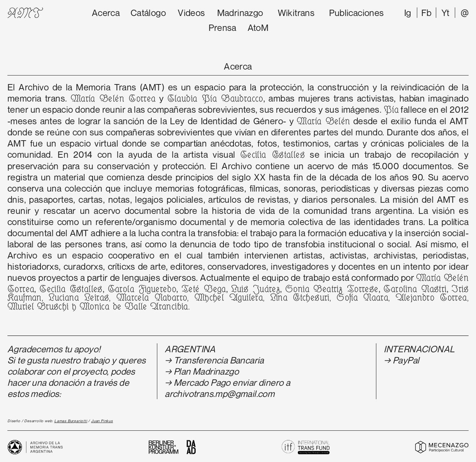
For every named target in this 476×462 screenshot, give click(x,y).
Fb (427, 13)
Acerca (106, 13)
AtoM (258, 28)
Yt (446, 13)
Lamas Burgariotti (71, 421)
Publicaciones (356, 13)
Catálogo (148, 13)
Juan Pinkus (102, 421)
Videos (191, 13)
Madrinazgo (240, 13)
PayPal (406, 360)
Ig (408, 13)
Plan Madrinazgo (206, 371)
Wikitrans (296, 13)
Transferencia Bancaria (219, 360)
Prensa (222, 28)
